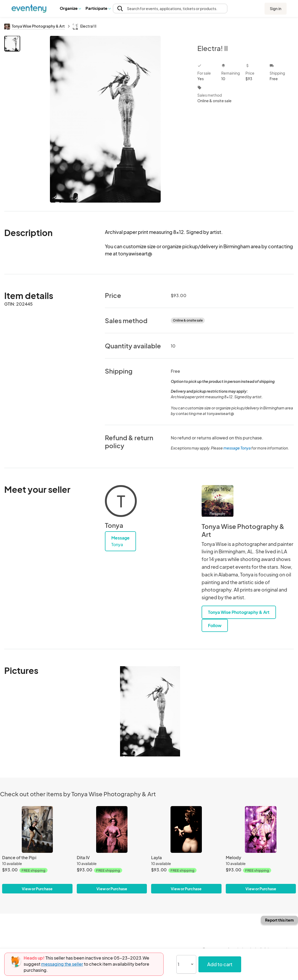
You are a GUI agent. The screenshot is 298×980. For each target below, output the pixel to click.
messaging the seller (62, 964)
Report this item (279, 920)
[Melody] (261, 829)
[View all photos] (105, 119)
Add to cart (220, 964)
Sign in (276, 8)
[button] (70, 8)
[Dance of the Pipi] (37, 829)
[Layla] (186, 829)
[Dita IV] (112, 829)
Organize (70, 8)
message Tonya (237, 448)
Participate (98, 8)
